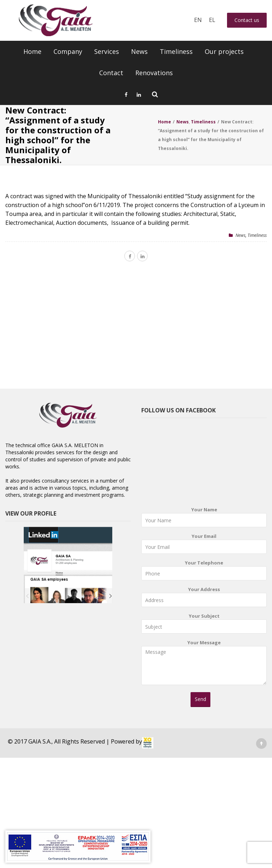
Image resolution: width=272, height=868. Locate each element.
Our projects (224, 51)
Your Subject (204, 625)
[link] (148, 743)
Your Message (204, 665)
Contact (111, 73)
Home (32, 51)
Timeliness (176, 51)
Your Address (204, 598)
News (139, 51)
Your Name (204, 519)
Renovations (154, 73)
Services (107, 51)
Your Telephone (204, 572)
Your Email (204, 545)
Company (68, 51)
